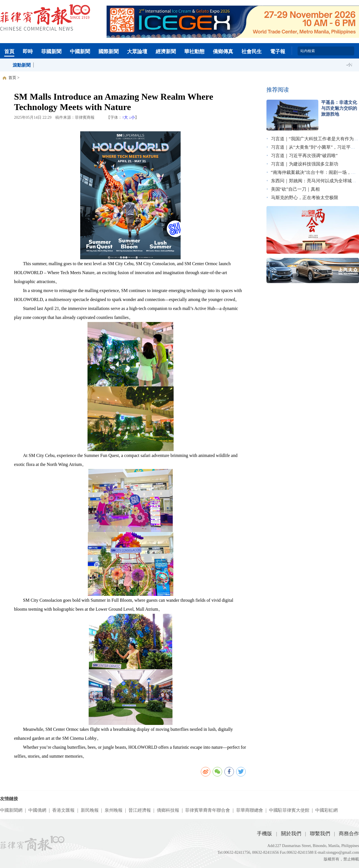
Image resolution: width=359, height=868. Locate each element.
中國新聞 (80, 52)
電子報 (278, 52)
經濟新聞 (166, 52)
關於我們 (291, 834)
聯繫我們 (320, 834)
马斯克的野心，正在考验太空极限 (305, 198)
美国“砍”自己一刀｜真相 (295, 189)
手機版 (264, 834)
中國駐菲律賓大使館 (289, 810)
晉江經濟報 (140, 810)
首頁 (9, 52)
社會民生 (252, 52)
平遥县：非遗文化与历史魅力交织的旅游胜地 (339, 108)
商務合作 (349, 834)
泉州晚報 (114, 810)
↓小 (132, 117)
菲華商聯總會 (250, 810)
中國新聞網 (11, 810)
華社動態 (194, 52)
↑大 (125, 117)
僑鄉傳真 (223, 52)
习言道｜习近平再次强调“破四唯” (304, 156)
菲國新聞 (51, 52)
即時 (28, 52)
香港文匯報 (63, 810)
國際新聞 (109, 52)
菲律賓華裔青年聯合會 (208, 810)
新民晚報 (90, 810)
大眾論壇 (137, 52)
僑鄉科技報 (168, 810)
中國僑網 (37, 810)
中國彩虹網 (326, 810)
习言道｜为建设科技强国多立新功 (305, 164)
